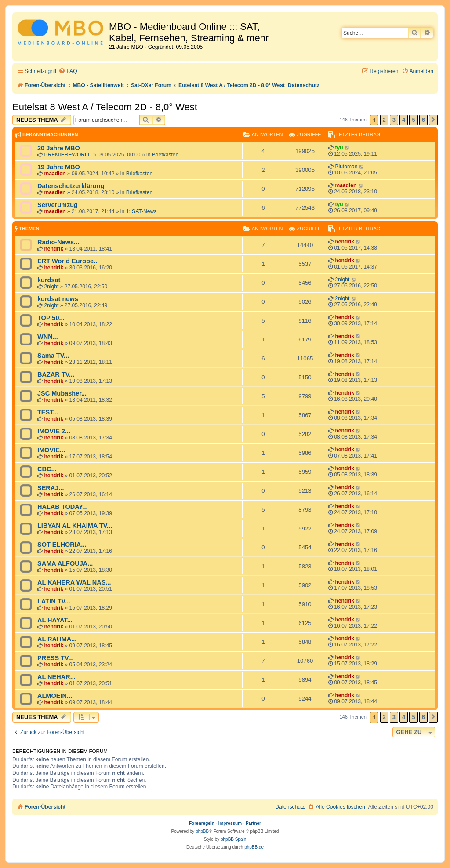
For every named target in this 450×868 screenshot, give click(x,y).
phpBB (202, 831)
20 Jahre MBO (59, 148)
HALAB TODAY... (63, 507)
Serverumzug (58, 205)
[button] (433, 120)
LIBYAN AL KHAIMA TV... (75, 526)
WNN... (48, 337)
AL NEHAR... (56, 677)
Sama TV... (53, 356)
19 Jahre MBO (59, 167)
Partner (253, 823)
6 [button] (423, 120)
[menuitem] (68, 71)
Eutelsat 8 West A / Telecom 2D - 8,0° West (105, 107)
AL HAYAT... (55, 620)
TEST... (48, 412)
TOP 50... (51, 318)
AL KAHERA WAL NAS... (74, 582)
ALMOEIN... (55, 696)
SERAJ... (51, 488)
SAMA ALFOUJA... (65, 563)
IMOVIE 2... (54, 431)
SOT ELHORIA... (62, 545)
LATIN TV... (54, 601)
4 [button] (404, 120)
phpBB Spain (233, 839)
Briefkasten (165, 155)
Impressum (230, 823)
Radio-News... (58, 242)
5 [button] (413, 120)
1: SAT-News (142, 211)
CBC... (47, 469)
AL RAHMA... (57, 639)
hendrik (54, 249)
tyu (339, 148)
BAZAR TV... (56, 374)
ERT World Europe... (68, 261)
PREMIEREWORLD (68, 155)
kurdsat (49, 280)
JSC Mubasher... (62, 393)
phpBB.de (254, 847)
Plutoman (346, 167)
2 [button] (384, 120)
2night (51, 287)
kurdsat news (58, 299)
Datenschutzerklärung (71, 186)
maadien (55, 174)
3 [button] (394, 120)
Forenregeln (202, 823)
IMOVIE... (51, 450)
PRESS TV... (56, 658)
